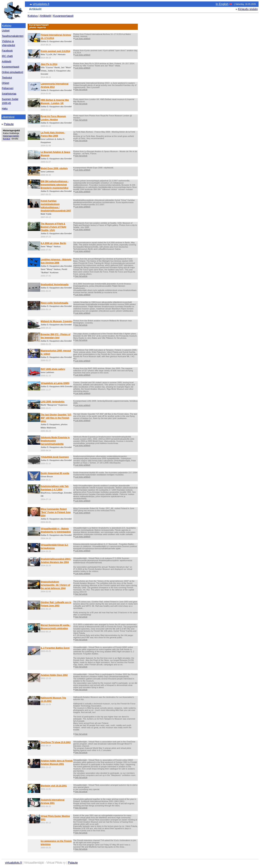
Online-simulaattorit (12, 72)
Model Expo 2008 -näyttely (54, 168)
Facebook (7, 51)
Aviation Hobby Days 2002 (54, 675)
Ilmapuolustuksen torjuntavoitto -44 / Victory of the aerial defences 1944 (55, 585)
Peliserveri (8, 88)
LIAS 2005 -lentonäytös (53, 402)
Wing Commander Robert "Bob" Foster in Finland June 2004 (56, 512)
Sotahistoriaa (9, 94)
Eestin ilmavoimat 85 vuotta (55, 473)
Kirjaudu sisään (248, 9)
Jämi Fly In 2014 (49, 64)
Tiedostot (7, 78)
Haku (5, 109)
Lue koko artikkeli (83, 39)
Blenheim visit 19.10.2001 (54, 786)
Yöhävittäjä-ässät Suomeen (55, 457)
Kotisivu (7, 25)
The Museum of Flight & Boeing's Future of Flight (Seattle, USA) (53, 227)
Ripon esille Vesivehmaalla (54, 303)
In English (222, 4)
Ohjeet (6, 83)
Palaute (9, 124)
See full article (81, 90)
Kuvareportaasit (10, 67)
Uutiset (6, 31)
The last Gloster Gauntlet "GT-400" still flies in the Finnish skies (56, 418)
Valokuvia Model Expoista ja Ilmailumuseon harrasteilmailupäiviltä (55, 441)
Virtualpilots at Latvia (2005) (55, 383)
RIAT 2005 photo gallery (53, 369)
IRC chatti (7, 56)
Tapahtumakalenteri (13, 36)
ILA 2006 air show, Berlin (53, 243)
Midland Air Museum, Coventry (57, 321)
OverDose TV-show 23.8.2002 (56, 742)
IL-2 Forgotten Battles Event (55, 648)
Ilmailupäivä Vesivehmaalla (55, 284)
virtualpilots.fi (41, 4)
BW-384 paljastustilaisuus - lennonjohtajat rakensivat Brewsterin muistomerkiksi (55, 185)
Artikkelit (6, 62)
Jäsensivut (8, 117)
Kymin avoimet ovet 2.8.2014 (55, 51)
